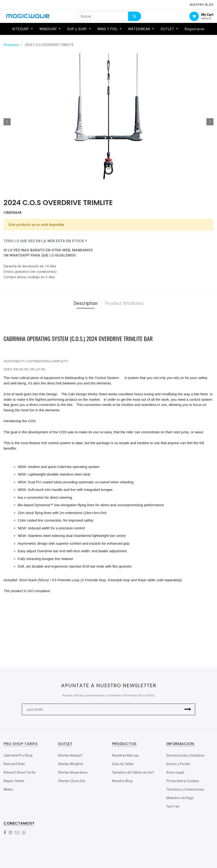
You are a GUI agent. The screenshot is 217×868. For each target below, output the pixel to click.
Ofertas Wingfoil (70, 764)
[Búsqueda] (135, 18)
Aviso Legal (175, 772)
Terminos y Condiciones (185, 789)
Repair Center (14, 781)
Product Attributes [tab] (124, 303)
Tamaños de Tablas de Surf (133, 772)
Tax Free (173, 806)
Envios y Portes (178, 764)
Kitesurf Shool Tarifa (19, 772)
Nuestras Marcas (125, 755)
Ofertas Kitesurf (70, 755)
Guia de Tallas (123, 764)
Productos (11, 45)
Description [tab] (86, 303)
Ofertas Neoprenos (73, 772)
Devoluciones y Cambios (185, 755)
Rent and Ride (14, 764)
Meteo (8, 789)
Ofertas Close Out (71, 781)
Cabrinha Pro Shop (18, 755)
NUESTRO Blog (202, 5)
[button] (7, 122)
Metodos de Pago (180, 798)
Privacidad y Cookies (183, 781)
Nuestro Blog (122, 781)
